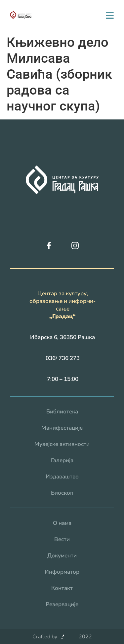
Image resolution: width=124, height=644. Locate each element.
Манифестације (62, 428)
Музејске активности (62, 444)
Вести (62, 539)
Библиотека (62, 412)
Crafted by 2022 (62, 637)
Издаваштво (62, 477)
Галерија (62, 460)
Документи (62, 556)
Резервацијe (62, 604)
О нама (62, 523)
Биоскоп (62, 493)
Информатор (62, 572)
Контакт (62, 588)
